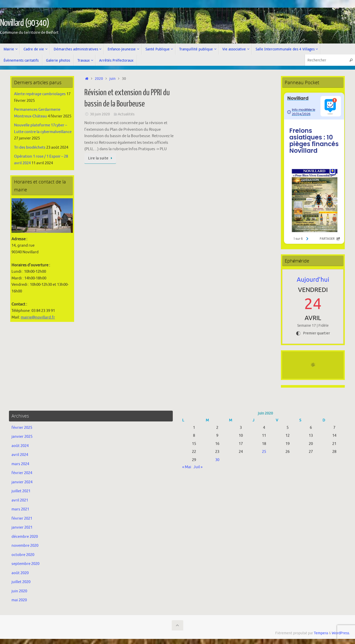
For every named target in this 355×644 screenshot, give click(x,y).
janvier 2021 (22, 527)
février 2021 (22, 519)
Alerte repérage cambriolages (40, 94)
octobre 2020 (23, 555)
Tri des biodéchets (30, 148)
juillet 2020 (21, 582)
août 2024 (20, 446)
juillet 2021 (21, 491)
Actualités (126, 114)
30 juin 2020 (100, 114)
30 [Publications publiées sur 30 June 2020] (217, 460)
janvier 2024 (22, 482)
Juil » (198, 467)
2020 (99, 79)
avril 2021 (20, 500)
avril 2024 (20, 455)
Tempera (321, 633)
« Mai (187, 467)
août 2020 (20, 573)
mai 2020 (19, 600)
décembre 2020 (25, 537)
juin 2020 (19, 591)
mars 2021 (20, 509)
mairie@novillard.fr (38, 317)
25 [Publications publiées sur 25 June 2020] (264, 452)
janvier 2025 (22, 437)
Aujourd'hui (313, 280)
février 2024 (22, 473)
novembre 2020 (25, 546)
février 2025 (22, 428)
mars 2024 (20, 464)
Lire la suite (101, 158)
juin (112, 79)
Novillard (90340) (25, 23)
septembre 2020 (25, 564)
